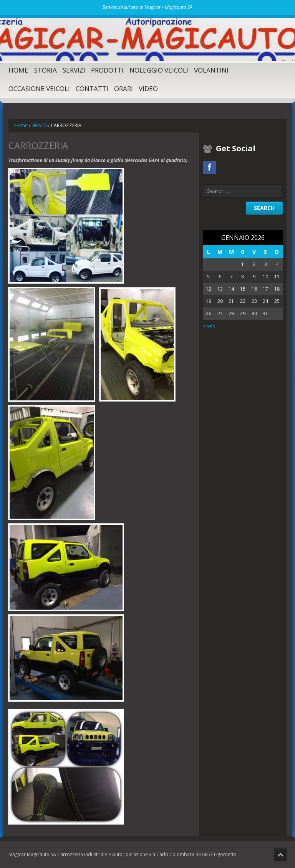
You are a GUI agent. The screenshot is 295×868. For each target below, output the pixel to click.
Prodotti (107, 70)
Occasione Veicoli (39, 88)
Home (18, 70)
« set (209, 326)
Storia (46, 70)
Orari (123, 88)
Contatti (92, 88)
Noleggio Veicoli (159, 70)
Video (148, 88)
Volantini (211, 70)
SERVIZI (74, 70)
